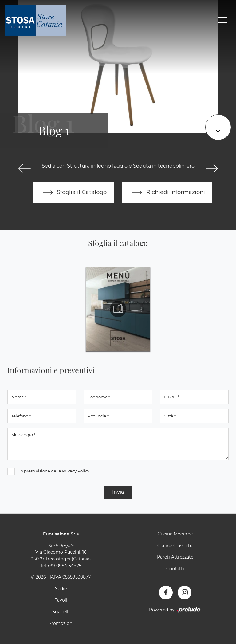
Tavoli (61, 600)
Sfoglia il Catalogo (73, 192)
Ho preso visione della (53, 471)
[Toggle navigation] (223, 20)
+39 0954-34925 (64, 566)
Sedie (61, 589)
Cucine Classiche (175, 546)
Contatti (175, 569)
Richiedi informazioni (167, 192)
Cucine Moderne (175, 534)
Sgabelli (61, 612)
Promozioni (61, 623)
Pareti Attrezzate (175, 557)
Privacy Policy (76, 471)
